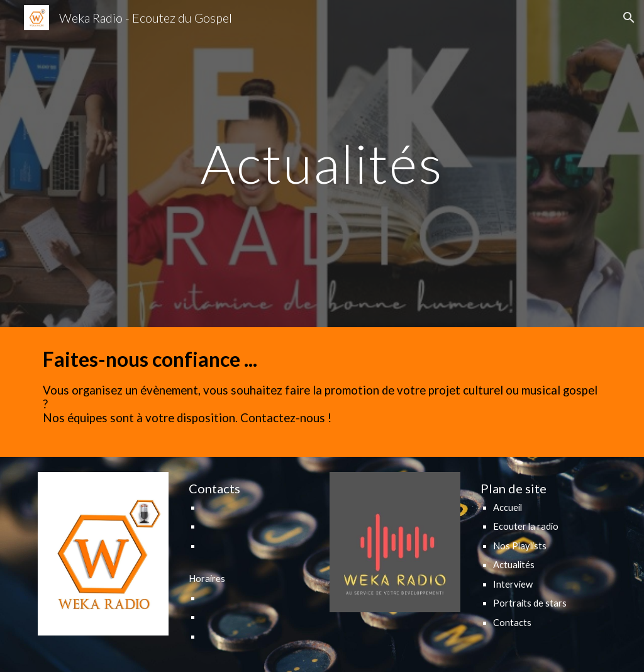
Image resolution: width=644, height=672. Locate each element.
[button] (629, 18)
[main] (322, 163)
